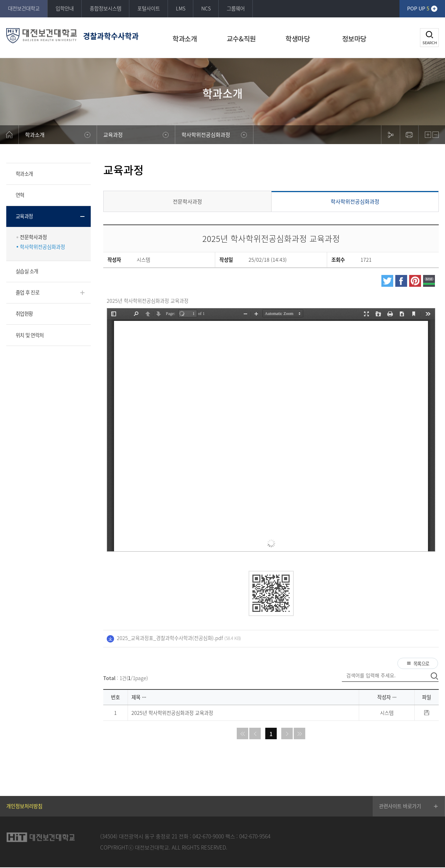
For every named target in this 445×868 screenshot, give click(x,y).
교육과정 (24, 216)
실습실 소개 (27, 271)
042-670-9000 (208, 837)
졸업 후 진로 (27, 292)
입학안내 (65, 8)
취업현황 (24, 314)
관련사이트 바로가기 (400, 807)
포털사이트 (149, 8)
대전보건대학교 (24, 8)
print (409, 135)
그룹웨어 (236, 8)
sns (390, 135)
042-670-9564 (255, 837)
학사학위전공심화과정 (42, 247)
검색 (429, 38)
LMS (181, 8)
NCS (206, 8)
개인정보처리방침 (24, 807)
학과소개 (24, 174)
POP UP (418, 8)
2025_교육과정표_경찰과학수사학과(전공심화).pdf (170, 638)
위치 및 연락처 (30, 335)
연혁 (20, 195)
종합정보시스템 (106, 8)
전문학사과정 (33, 237)
